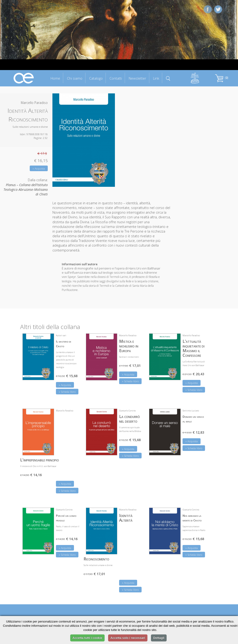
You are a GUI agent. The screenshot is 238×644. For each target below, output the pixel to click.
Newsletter (137, 78)
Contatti (116, 78)
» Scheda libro (67, 392)
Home (55, 78)
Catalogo (96, 78)
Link (156, 78)
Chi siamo (75, 78)
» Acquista (39, 168)
